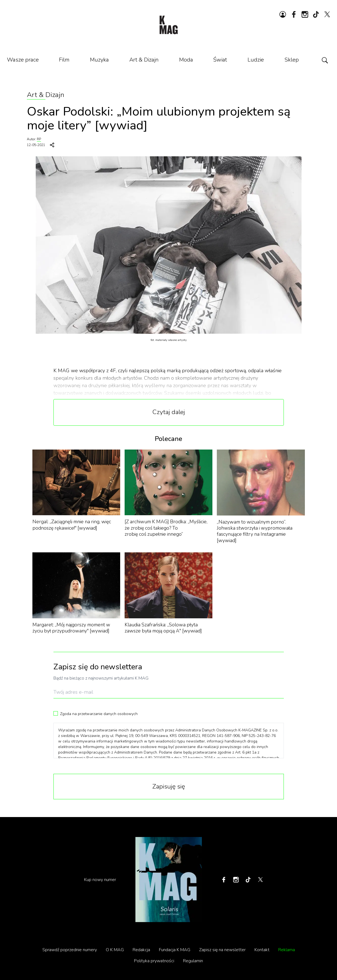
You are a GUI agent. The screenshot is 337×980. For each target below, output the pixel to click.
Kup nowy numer (100, 880)
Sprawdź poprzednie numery (70, 950)
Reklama (287, 950)
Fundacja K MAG (175, 950)
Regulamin (193, 961)
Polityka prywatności (154, 961)
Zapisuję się (169, 786)
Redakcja (141, 950)
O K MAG (115, 950)
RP (39, 139)
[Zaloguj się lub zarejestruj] (283, 14)
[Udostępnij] (52, 145)
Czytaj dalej (169, 412)
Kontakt (262, 950)
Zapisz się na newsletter (222, 950)
